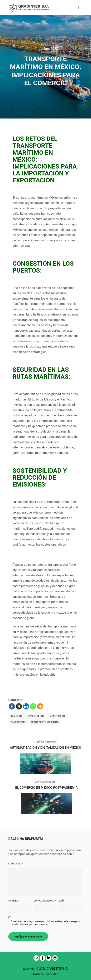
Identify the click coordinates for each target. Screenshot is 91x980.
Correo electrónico (45, 901)
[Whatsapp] (33, 706)
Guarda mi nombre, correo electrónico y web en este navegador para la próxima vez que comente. (46, 923)
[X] (19, 706)
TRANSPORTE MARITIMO (45, 722)
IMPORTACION (57, 716)
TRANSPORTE (18, 722)
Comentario (16, 864)
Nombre (14, 901)
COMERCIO (17, 716)
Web (61, 901)
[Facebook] (12, 706)
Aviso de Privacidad (46, 974)
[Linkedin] (26, 706)
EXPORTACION (36, 716)
